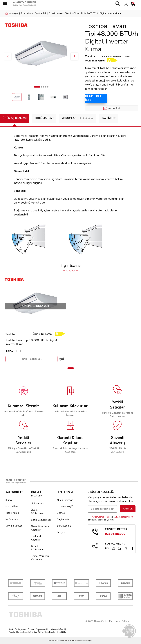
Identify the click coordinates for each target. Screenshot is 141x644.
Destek (61, 513)
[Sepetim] (133, 4)
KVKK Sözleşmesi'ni (123, 517)
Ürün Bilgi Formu (95, 61)
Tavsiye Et (109, 118)
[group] (41, 53)
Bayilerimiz (63, 519)
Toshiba (90, 57)
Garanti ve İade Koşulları (40, 528)
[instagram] (113, 548)
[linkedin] (120, 548)
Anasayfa (12, 13)
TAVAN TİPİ (41, 13)
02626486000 (115, 534)
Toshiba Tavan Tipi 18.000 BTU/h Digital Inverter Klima (31, 342)
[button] (37, 87)
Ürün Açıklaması (15, 118)
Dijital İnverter (56, 13)
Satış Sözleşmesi (41, 520)
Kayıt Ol (128, 509)
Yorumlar (78, 118)
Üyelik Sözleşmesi (38, 512)
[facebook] (133, 548)
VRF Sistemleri (14, 526)
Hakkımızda (38, 504)
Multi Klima (12, 506)
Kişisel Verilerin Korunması (40, 558)
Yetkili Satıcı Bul (32, 359)
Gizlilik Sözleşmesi (38, 548)
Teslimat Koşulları (36, 538)
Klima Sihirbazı (65, 500)
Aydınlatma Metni (101, 517)
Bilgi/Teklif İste (94, 98)
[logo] (31, 4)
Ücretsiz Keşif (112, 108)
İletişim (61, 532)
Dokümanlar (44, 118)
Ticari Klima (27, 13)
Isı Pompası (12, 519)
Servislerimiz (64, 526)
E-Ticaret (59, 641)
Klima (9, 500)
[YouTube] (107, 548)
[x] (126, 548)
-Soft (52, 641)
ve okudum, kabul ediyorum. (111, 518)
